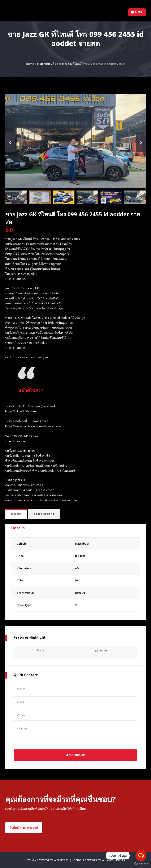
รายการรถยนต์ (45, 64)
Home (30, 64)
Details (16, 514)
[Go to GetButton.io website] (141, 864)
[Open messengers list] (141, 856)
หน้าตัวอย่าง (34, 390)
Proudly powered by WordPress (48, 860)
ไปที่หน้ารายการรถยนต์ (24, 828)
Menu (137, 12)
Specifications (44, 514)
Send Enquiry (75, 755)
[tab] (16, 514)
